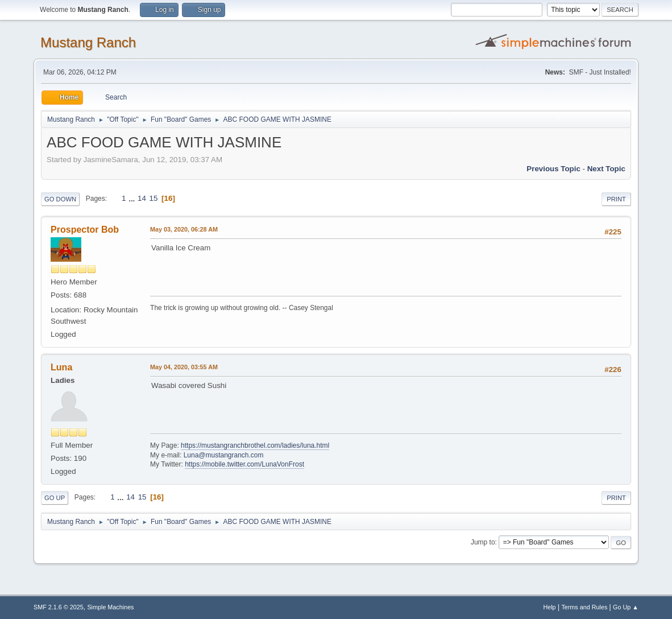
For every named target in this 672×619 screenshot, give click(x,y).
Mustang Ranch (88, 42)
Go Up (55, 498)
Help (549, 607)
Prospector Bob (85, 230)
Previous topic (553, 169)
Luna (61, 367)
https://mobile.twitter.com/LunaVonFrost (244, 464)
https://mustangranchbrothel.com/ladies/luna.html (255, 445)
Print (616, 199)
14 (142, 198)
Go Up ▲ (626, 607)
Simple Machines (110, 607)
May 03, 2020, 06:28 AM (184, 229)
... (133, 198)
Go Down (60, 199)
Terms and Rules (584, 607)
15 (154, 198)
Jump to (483, 542)
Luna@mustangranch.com (224, 455)
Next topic (606, 169)
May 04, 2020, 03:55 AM (184, 367)
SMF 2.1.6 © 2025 (59, 607)
